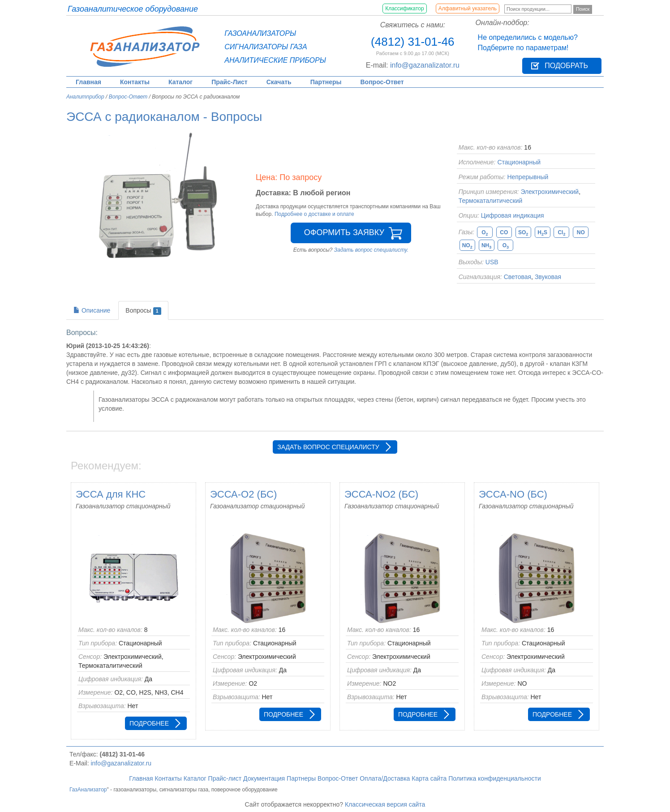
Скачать (279, 82)
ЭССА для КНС (111, 494)
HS (542, 233)
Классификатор (405, 9)
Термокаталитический (491, 201)
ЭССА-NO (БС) (513, 494)
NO (581, 232)
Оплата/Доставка (385, 778)
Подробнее (149, 723)
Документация (264, 778)
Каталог (180, 82)
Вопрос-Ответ (382, 82)
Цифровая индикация (513, 215)
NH (486, 246)
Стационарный (519, 162)
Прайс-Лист (230, 82)
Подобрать (566, 66)
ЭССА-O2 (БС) (243, 494)
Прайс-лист (225, 778)
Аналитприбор (85, 97)
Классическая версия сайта (385, 804)
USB (492, 262)
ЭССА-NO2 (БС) (381, 494)
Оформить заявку (344, 232)
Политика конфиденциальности (495, 778)
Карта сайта (429, 778)
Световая (518, 277)
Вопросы (143, 311)
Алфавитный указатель (468, 9)
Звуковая (548, 277)
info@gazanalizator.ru (425, 65)
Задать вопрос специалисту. (371, 250)
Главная (88, 82)
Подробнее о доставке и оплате (314, 214)
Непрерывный (528, 177)
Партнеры (326, 82)
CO (504, 232)
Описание (92, 310)
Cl (561, 233)
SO (523, 233)
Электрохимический (550, 192)
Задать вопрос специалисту (328, 447)
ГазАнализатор (88, 790)
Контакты (135, 82)
